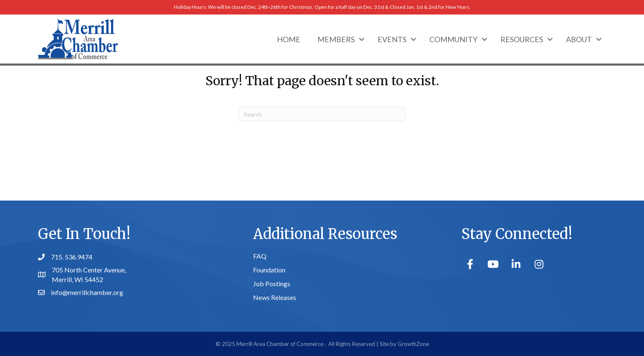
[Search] (322, 114)
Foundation (269, 270)
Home (289, 39)
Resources (522, 39)
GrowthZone (413, 344)
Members (336, 39)
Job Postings (272, 284)
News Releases (275, 297)
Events (392, 39)
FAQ (260, 256)
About (579, 39)
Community (453, 39)
